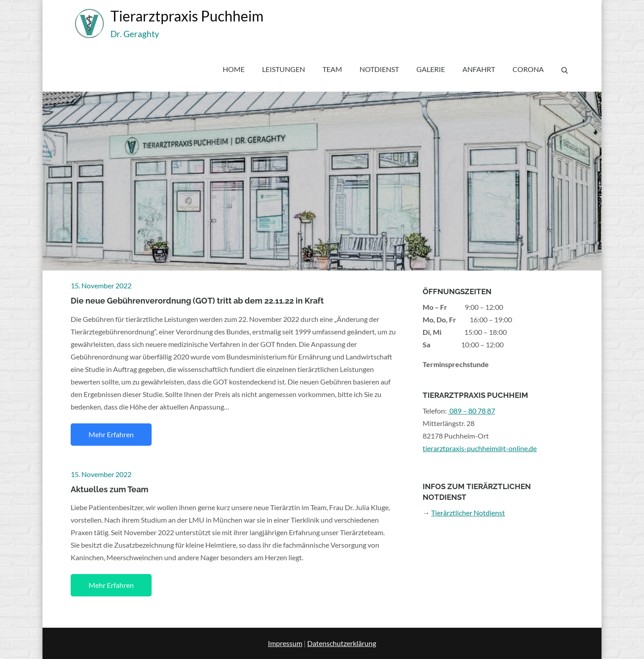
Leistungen (284, 69)
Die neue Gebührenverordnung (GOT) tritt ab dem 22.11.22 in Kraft (197, 301)
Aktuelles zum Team (110, 489)
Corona (528, 69)
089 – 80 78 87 (472, 411)
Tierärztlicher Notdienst (468, 513)
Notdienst (379, 69)
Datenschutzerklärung (342, 643)
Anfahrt (479, 69)
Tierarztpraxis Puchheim (187, 16)
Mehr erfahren (111, 434)
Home (234, 69)
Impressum (285, 643)
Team (332, 69)
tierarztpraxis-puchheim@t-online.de (480, 448)
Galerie (431, 69)
